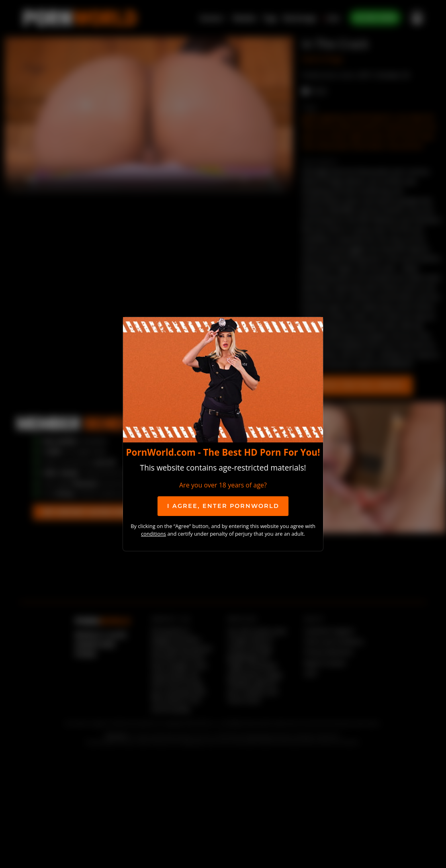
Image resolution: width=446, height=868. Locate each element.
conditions (153, 534)
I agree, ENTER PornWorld (223, 506)
